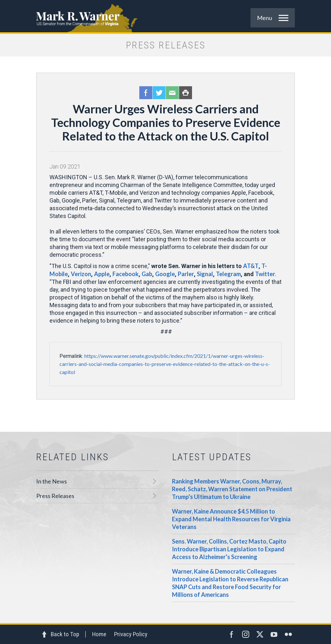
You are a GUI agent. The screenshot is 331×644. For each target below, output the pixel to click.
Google (165, 274)
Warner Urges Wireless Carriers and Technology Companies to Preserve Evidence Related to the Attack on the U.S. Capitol (166, 122)
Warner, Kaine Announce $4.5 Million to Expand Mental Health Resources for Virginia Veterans (231, 519)
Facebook (146, 93)
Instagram (246, 634)
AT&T (251, 266)
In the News (52, 481)
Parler (186, 274)
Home (99, 634)
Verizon (81, 274)
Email (172, 93)
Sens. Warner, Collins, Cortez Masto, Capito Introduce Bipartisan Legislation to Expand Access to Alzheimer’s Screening (229, 549)
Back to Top (65, 634)
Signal (205, 274)
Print (186, 93)
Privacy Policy (131, 634)
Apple (102, 274)
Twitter (159, 93)
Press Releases (55, 496)
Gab (147, 274)
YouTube (274, 634)
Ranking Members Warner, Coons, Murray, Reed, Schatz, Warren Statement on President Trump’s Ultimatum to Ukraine (232, 489)
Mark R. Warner (165, 16)
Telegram (228, 274)
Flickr (288, 634)
